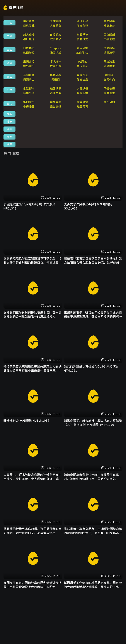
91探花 (82, 62)
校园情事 (56, 89)
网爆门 (55, 80)
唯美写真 (82, 107)
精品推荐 (109, 26)
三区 (9, 50)
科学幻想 (109, 93)
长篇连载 (82, 93)
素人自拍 (82, 48)
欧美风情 (82, 102)
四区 (9, 63)
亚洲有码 (82, 26)
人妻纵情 (82, 89)
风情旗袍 (56, 75)
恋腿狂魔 (29, 75)
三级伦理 (109, 39)
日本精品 (29, 48)
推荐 (9, 114)
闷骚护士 (29, 80)
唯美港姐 (56, 53)
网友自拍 (109, 102)
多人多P (56, 62)
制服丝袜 (82, 35)
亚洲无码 (82, 21)
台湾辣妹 (109, 48)
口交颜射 (109, 35)
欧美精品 (56, 39)
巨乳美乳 (29, 26)
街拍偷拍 (29, 102)
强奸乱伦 (29, 39)
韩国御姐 (29, 53)
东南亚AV (82, 53)
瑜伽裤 (109, 75)
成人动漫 (29, 35)
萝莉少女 (82, 39)
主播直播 (56, 21)
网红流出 (109, 62)
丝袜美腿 (56, 102)
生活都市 (29, 89)
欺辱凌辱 (109, 53)
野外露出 (29, 66)
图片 (9, 103)
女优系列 (82, 66)
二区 (9, 36)
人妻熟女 (56, 26)
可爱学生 (109, 66)
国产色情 (29, 21)
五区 (9, 77)
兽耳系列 (82, 75)
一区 (9, 23)
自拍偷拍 (56, 35)
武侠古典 (56, 93)
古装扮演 (56, 66)
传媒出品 (82, 80)
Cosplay (55, 48)
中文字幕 (109, 21)
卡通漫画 (29, 107)
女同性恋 (109, 80)
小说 (9, 90)
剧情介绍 (29, 62)
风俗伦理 (109, 89)
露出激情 (56, 107)
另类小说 (29, 93)
